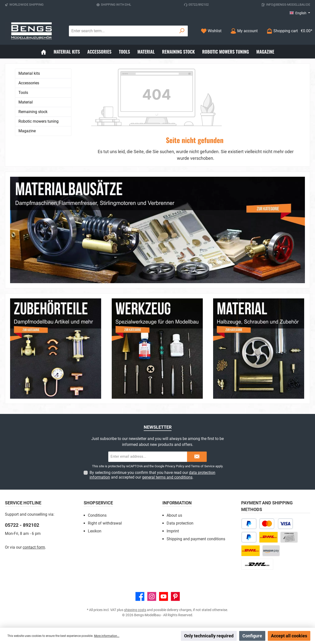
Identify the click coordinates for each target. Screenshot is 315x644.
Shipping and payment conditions (196, 539)
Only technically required (209, 636)
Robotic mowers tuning (39, 121)
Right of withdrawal (105, 523)
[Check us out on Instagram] (152, 596)
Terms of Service (203, 466)
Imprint (173, 531)
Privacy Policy (175, 466)
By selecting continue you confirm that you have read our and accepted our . (152, 475)
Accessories (29, 83)
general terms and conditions (167, 477)
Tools (23, 93)
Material (26, 102)
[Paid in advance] (289, 537)
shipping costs (135, 610)
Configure (252, 636)
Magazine (27, 131)
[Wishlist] (211, 31)
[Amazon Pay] (271, 551)
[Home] (44, 52)
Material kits (29, 73)
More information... (107, 636)
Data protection (180, 523)
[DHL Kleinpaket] (251, 551)
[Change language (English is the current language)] (300, 13)
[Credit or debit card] (276, 524)
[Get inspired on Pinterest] (175, 596)
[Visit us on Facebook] (140, 596)
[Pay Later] (249, 524)
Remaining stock (33, 112)
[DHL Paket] (268, 537)
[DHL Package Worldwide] (257, 564)
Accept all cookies (289, 636)
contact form (34, 547)
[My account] (244, 31)
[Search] (182, 31)
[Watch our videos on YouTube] (164, 596)
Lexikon (95, 531)
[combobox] (123, 31)
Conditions (97, 515)
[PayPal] (249, 537)
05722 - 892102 (22, 525)
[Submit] (197, 457)
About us (174, 515)
